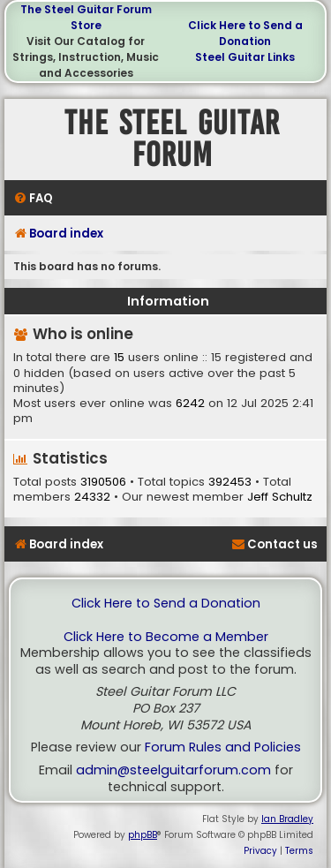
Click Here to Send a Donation (245, 33)
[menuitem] (33, 198)
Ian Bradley (287, 819)
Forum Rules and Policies (223, 747)
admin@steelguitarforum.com (173, 770)
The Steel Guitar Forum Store (86, 17)
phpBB (143, 835)
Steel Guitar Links (245, 57)
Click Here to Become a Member (166, 637)
